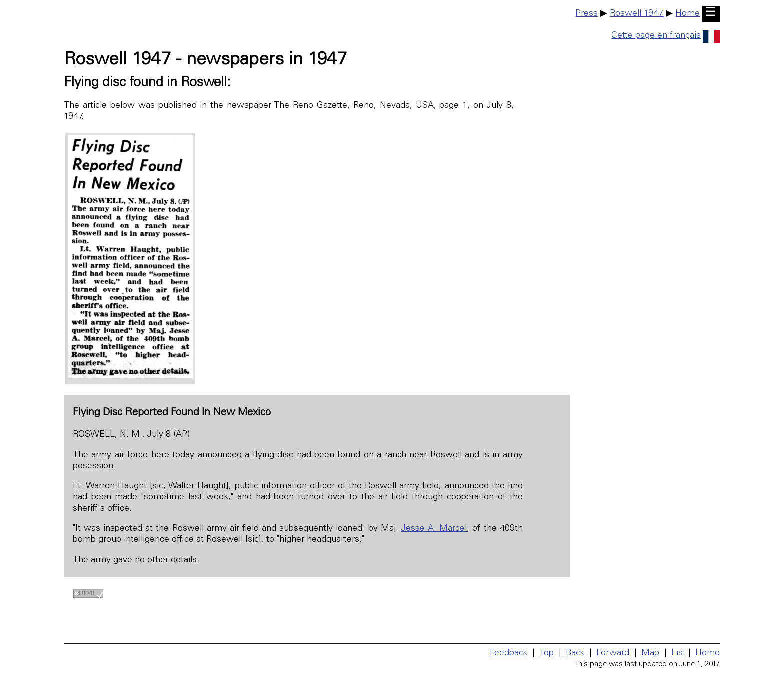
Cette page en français (666, 36)
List (679, 653)
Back (575, 653)
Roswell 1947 (637, 14)
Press (587, 14)
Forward (613, 653)
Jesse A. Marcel (434, 529)
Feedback (509, 653)
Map (650, 653)
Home (688, 14)
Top (547, 653)
